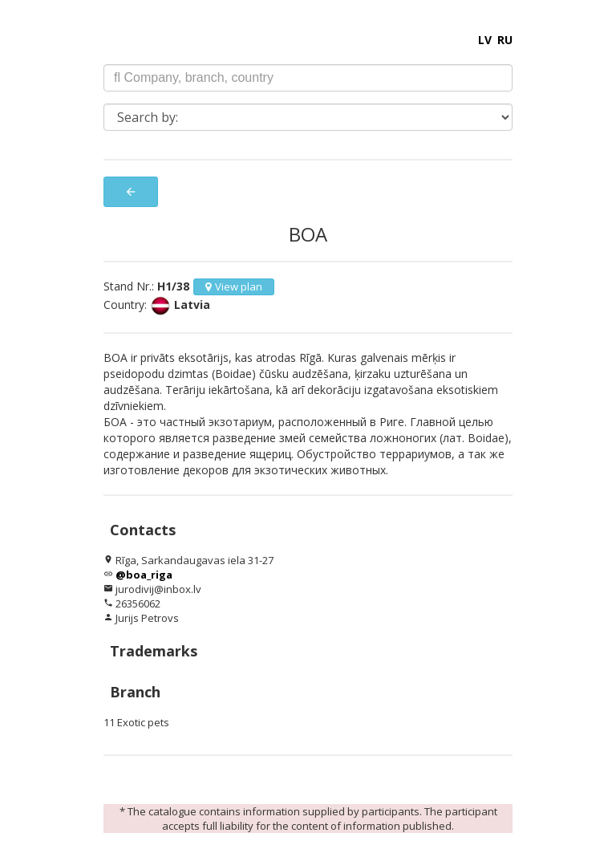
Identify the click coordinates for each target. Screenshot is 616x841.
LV (485, 40)
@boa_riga (144, 575)
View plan (234, 286)
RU (505, 40)
